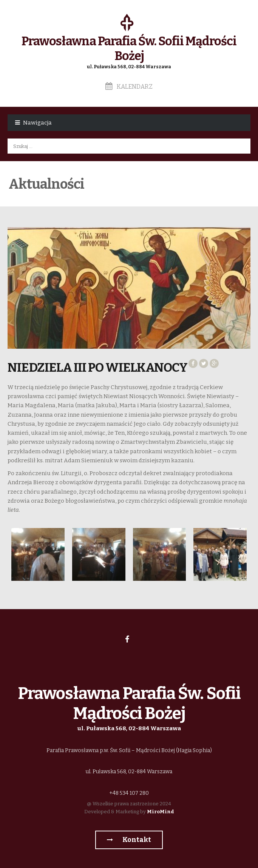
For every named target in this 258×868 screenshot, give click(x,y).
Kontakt (129, 840)
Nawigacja (37, 123)
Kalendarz (129, 87)
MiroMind (161, 812)
